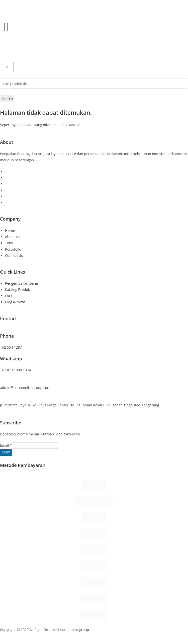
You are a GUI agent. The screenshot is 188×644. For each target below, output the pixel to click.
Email (6, 445)
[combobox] (94, 84)
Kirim (6, 452)
